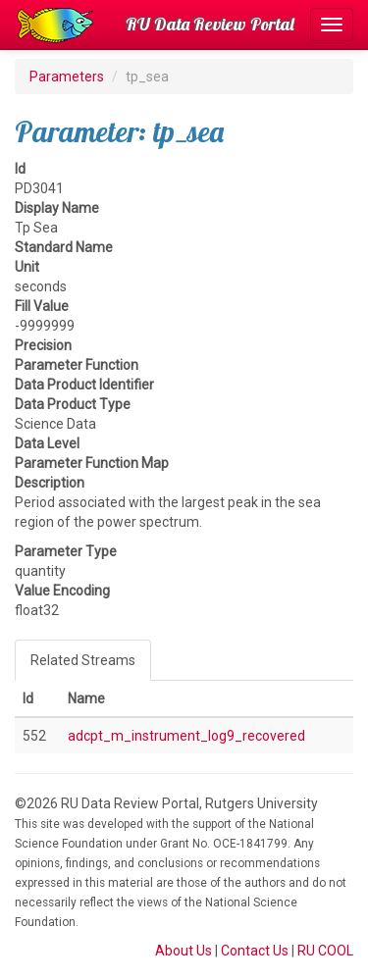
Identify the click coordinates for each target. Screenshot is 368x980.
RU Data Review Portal (210, 24)
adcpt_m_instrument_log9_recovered (186, 736)
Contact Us (255, 951)
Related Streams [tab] (83, 660)
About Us (184, 951)
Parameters (67, 77)
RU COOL (325, 951)
